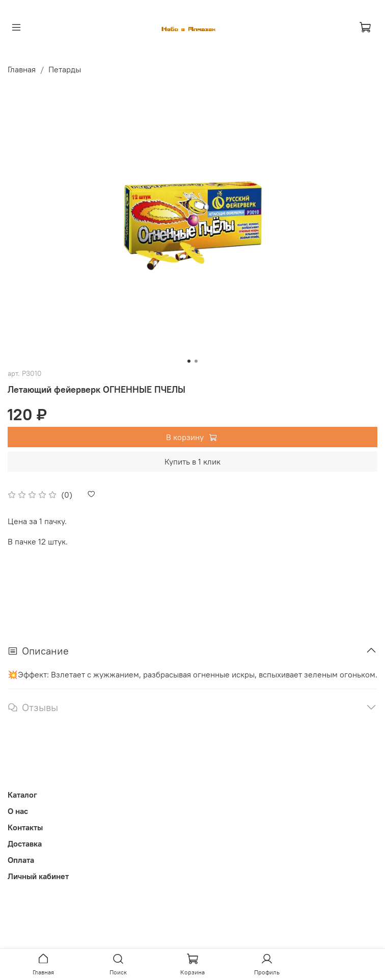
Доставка (25, 843)
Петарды (65, 69)
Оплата (21, 860)
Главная (22, 69)
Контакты (25, 827)
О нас (18, 811)
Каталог (22, 795)
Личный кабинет (38, 876)
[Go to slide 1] (189, 361)
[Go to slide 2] (196, 361)
